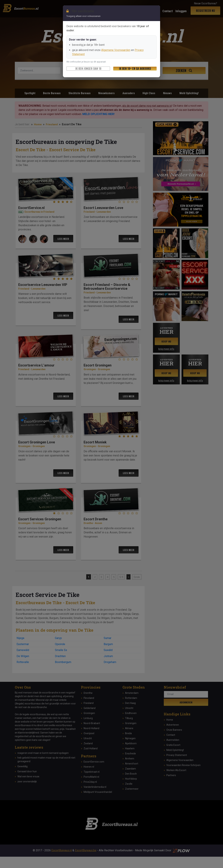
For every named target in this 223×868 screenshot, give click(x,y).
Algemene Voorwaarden (116, 50)
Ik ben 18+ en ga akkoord (135, 69)
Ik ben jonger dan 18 (88, 69)
